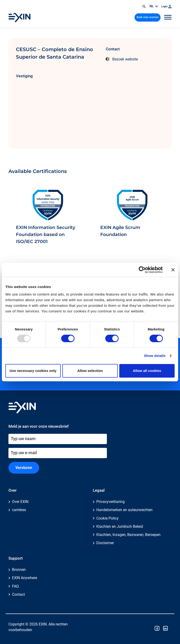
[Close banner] (173, 270)
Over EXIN (20, 502)
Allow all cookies (147, 371)
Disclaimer (105, 543)
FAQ (15, 586)
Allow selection (90, 371)
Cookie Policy (107, 518)
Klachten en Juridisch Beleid (120, 526)
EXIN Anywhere (24, 578)
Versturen (24, 468)
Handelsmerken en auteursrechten (124, 510)
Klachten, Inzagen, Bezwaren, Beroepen (128, 535)
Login (166, 6)
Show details (155, 356)
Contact (18, 594)
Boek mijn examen (148, 17)
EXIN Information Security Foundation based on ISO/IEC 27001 (46, 234)
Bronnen (19, 570)
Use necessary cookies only (33, 371)
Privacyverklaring (111, 502)
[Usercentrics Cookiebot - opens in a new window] (142, 270)
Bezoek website (125, 59)
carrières (19, 510)
